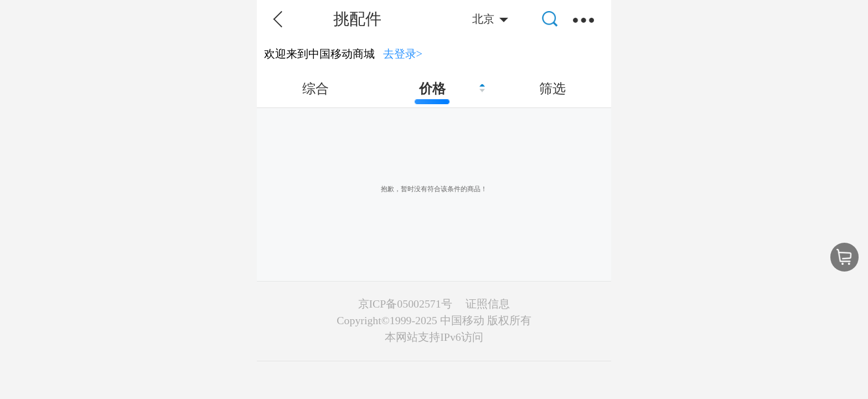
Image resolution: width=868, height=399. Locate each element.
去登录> (403, 54)
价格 (432, 89)
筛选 (552, 89)
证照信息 (488, 304)
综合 (316, 89)
